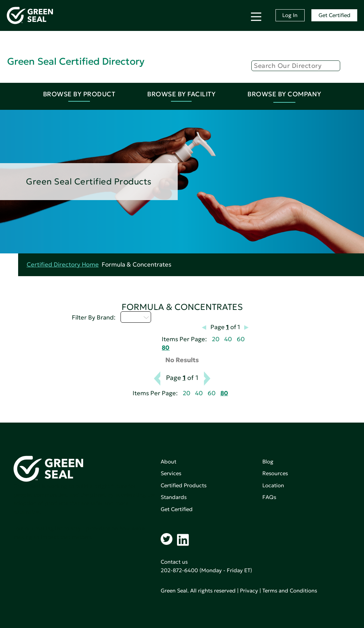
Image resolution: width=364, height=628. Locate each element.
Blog (268, 461)
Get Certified (334, 15)
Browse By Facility (181, 94)
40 (228, 339)
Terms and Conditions (290, 591)
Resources (275, 473)
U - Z (136, 317)
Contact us (174, 562)
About (168, 461)
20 (216, 339)
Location (273, 485)
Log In (290, 15)
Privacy (249, 591)
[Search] (296, 66)
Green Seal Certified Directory (76, 61)
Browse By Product (79, 94)
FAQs (269, 497)
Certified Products (184, 485)
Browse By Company (284, 94)
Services (171, 473)
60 (241, 339)
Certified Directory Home (63, 265)
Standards (174, 497)
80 (166, 348)
